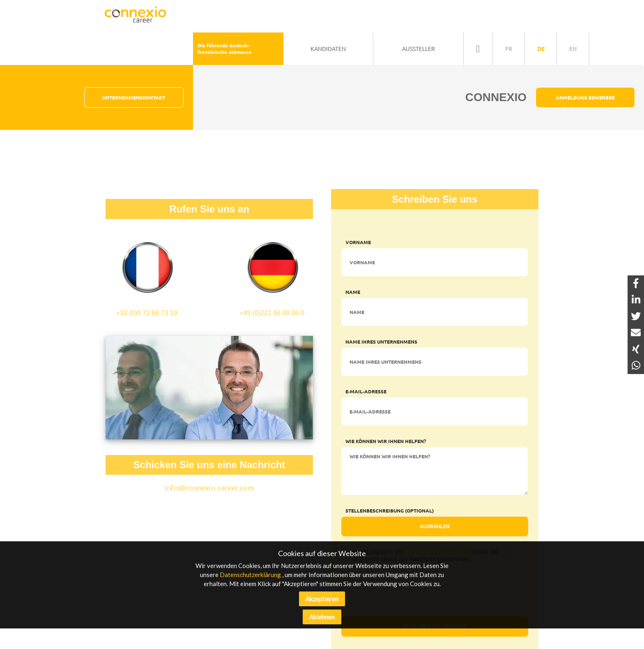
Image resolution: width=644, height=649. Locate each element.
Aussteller (419, 49)
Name (353, 292)
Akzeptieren (322, 599)
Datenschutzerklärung (250, 575)
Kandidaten (328, 49)
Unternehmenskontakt (134, 97)
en (573, 49)
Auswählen (435, 527)
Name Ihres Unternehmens (381, 342)
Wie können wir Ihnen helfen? (386, 441)
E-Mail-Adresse (366, 391)
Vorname (358, 242)
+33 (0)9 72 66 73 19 (147, 272)
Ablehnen (322, 617)
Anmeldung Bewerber (585, 97)
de (541, 49)
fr (509, 49)
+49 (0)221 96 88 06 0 (272, 272)
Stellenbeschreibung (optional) (390, 510)
